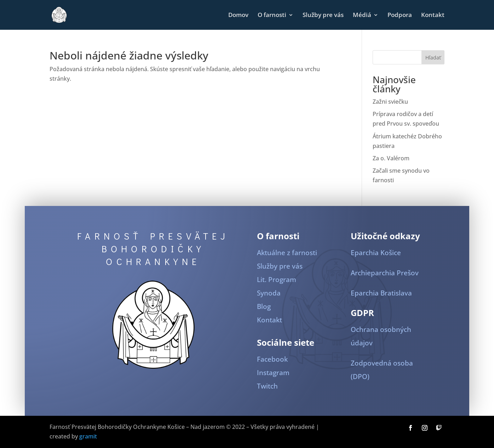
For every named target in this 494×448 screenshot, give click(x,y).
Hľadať (433, 58)
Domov (238, 16)
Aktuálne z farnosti (287, 253)
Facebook (272, 359)
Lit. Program (277, 280)
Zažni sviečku (390, 102)
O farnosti (272, 16)
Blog (264, 306)
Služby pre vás (323, 16)
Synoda (269, 293)
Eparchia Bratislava (381, 293)
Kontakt (433, 16)
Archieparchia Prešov (385, 273)
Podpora (400, 16)
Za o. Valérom (391, 158)
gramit (88, 436)
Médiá (362, 16)
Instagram (273, 373)
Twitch (267, 386)
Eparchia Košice (376, 253)
